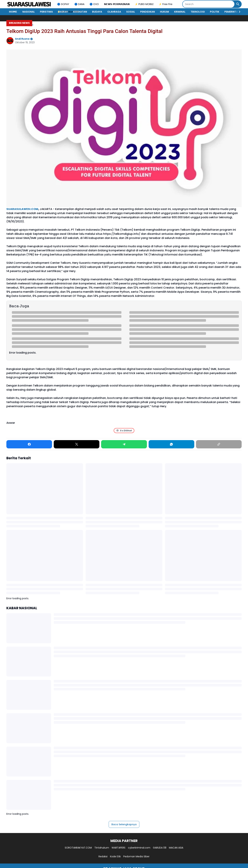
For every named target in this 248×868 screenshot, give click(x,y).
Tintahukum (102, 848)
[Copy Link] (219, 444)
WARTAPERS (118, 848)
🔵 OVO (94, 4)
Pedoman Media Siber (136, 856)
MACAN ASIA (176, 848)
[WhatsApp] (171, 444)
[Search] (208, 4)
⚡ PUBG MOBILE (144, 4)
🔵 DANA (79, 4)
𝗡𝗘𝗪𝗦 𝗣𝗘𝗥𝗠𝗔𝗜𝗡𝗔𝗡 (117, 4)
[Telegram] (124, 444)
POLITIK (215, 12)
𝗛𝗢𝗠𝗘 (13, 12)
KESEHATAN (80, 12)
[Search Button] (238, 4)
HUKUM (164, 12)
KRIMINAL (180, 12)
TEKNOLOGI (198, 12)
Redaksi (103, 856)
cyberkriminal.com (139, 848)
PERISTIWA (46, 12)
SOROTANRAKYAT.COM (78, 848)
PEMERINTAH (232, 12)
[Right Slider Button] (238, 12)
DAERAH (63, 12)
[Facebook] (29, 444)
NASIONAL (29, 12)
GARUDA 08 (160, 848)
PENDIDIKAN (148, 12)
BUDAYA (97, 12)
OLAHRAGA (114, 12)
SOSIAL (131, 12)
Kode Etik (115, 856)
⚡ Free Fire (166, 4)
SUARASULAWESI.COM (22, 209)
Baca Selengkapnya (124, 824)
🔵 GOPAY (63, 4)
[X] (77, 444)
